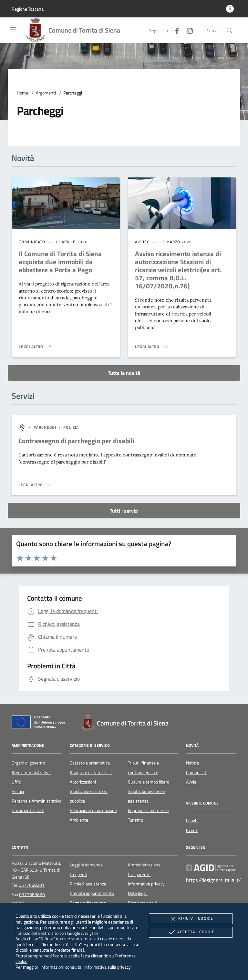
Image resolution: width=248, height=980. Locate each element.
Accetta (191, 932)
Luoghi (192, 821)
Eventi (192, 830)
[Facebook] (174, 30)
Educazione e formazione (93, 810)
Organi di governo (28, 763)
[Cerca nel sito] (229, 30)
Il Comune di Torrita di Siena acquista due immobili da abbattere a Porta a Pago (60, 262)
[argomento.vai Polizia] (71, 427)
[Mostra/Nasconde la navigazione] (13, 30)
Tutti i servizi (124, 511)
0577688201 (32, 885)
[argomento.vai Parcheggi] (46, 427)
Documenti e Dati (28, 810)
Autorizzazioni (83, 782)
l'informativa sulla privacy (106, 967)
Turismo (135, 820)
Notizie (192, 763)
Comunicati (197, 773)
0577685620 (32, 895)
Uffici (17, 782)
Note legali (138, 893)
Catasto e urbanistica (90, 763)
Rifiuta (191, 919)
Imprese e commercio (148, 810)
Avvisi (192, 782)
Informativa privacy (146, 884)
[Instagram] (187, 30)
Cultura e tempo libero (149, 782)
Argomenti (46, 93)
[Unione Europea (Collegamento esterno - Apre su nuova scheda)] (40, 723)
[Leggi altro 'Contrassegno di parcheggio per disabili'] (35, 485)
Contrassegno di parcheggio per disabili (76, 441)
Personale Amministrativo (36, 801)
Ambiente (79, 820)
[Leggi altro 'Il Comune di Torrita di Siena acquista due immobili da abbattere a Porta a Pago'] (35, 347)
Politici (18, 791)
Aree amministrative (31, 773)
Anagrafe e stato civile (91, 773)
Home (22, 93)
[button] (28, 9)
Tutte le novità (124, 373)
